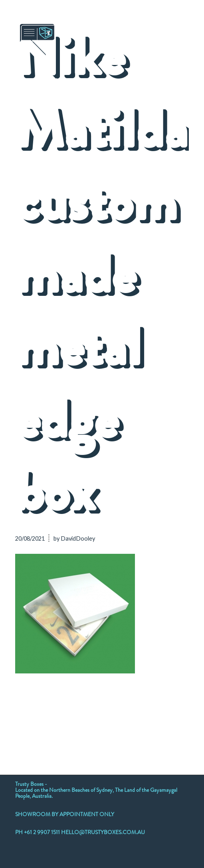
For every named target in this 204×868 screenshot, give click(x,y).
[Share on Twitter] (42, 716)
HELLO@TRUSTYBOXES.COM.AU (103, 832)
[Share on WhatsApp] (76, 716)
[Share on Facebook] (24, 716)
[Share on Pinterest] (93, 716)
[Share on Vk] (145, 716)
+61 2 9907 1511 (43, 832)
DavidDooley (78, 538)
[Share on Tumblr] (128, 716)
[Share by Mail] (180, 716)
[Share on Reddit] (162, 716)
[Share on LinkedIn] (111, 716)
